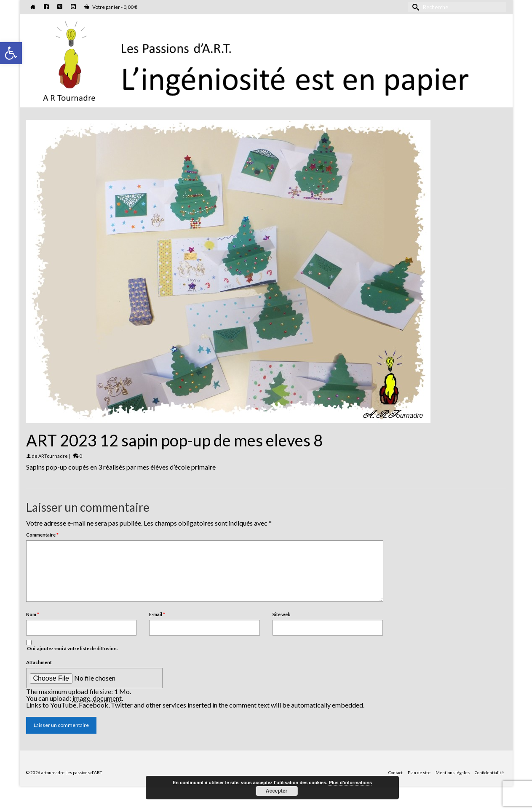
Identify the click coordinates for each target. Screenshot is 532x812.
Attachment (39, 662)
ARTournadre (53, 456)
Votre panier (111, 7)
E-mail (157, 614)
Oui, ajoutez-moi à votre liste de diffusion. (72, 645)
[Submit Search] (414, 7)
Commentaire (42, 535)
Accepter (277, 791)
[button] (11, 53)
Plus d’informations (350, 783)
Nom (33, 614)
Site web (282, 614)
